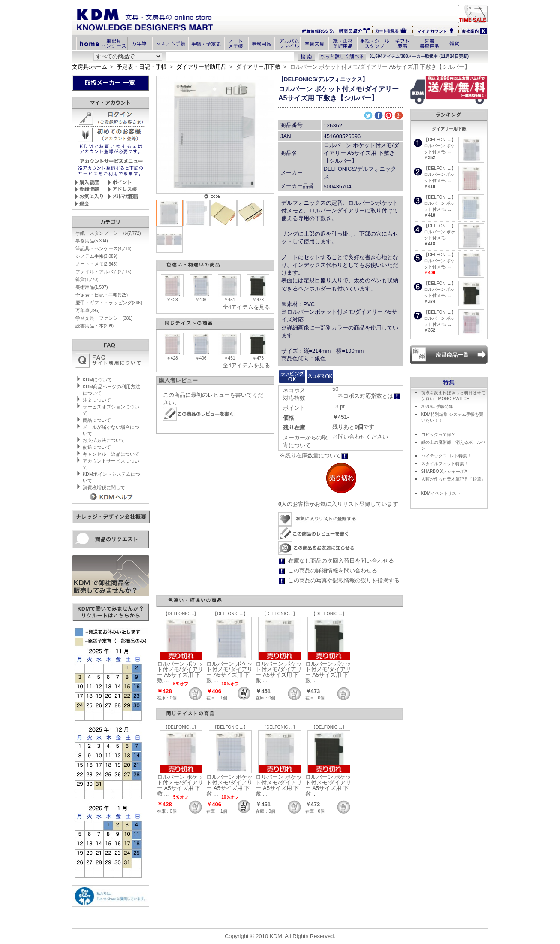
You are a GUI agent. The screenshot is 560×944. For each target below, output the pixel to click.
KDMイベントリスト (441, 493)
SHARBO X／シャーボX (444, 471)
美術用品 (92, 287)
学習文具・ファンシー (104, 318)
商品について (97, 420)
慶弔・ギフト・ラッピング (109, 303)
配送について (97, 447)
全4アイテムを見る (246, 307)
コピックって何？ (438, 434)
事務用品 (92, 241)
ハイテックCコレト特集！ (446, 456)
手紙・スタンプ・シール (108, 233)
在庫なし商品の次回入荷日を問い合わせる (341, 561)
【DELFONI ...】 (440, 140)
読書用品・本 (95, 326)
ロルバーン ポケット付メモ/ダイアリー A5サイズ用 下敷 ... (180, 672)
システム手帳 (96, 256)
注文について (97, 400)
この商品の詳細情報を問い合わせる (333, 570)
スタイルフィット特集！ (445, 464)
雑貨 (87, 279)
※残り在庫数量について (314, 455)
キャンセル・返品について (111, 454)
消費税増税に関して (104, 487)
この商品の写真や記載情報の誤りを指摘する (344, 580)
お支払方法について (104, 440)
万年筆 (87, 310)
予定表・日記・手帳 (142, 67)
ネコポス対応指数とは (369, 396)
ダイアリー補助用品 (201, 67)
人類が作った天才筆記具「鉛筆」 (453, 479)
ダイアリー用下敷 (258, 67)
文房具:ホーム (90, 67)
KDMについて (97, 380)
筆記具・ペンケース (104, 248)
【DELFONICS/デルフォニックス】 (323, 79)
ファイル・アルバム (104, 272)
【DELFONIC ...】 (181, 614)
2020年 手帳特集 (437, 407)
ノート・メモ (96, 264)
